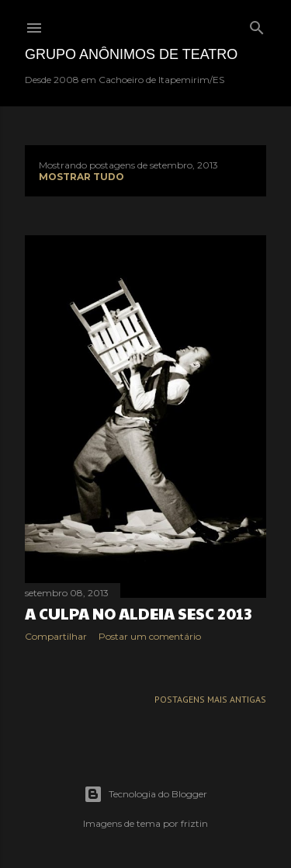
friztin (194, 823)
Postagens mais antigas (210, 699)
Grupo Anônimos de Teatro (131, 54)
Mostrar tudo (81, 177)
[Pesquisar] (257, 24)
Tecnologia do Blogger (145, 794)
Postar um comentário (150, 636)
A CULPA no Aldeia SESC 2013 (138, 613)
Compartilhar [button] (56, 636)
